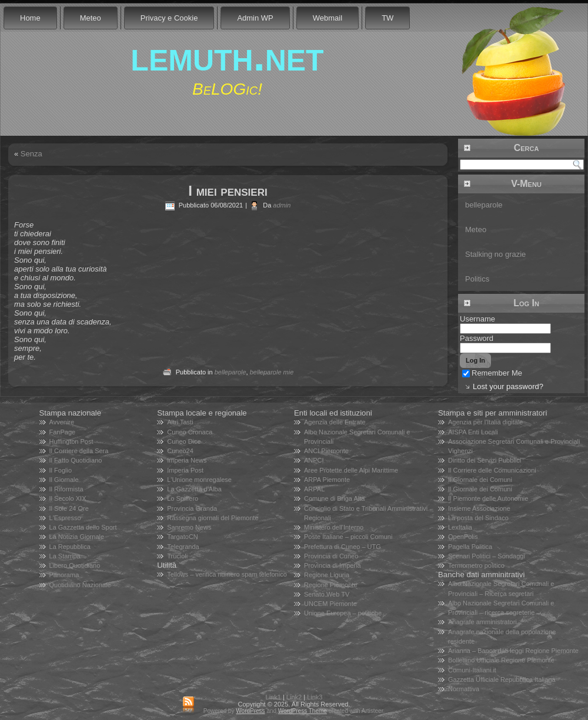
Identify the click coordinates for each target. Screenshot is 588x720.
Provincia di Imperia (333, 565)
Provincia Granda (192, 508)
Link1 (273, 697)
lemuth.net (227, 56)
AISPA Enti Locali (473, 432)
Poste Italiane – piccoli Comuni (348, 537)
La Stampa (65, 556)
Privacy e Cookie (169, 18)
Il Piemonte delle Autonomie (488, 498)
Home (30, 18)
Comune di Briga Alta (334, 498)
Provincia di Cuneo (331, 556)
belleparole (230, 372)
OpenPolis (463, 537)
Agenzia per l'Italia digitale (485, 422)
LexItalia (460, 527)
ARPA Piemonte (327, 480)
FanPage (63, 432)
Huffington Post (71, 441)
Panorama (64, 575)
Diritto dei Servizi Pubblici (485, 460)
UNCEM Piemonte (330, 604)
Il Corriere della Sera (79, 451)
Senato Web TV (327, 594)
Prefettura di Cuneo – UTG (343, 547)
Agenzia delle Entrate (335, 422)
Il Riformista (66, 489)
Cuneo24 (180, 451)
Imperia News (187, 460)
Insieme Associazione (479, 508)
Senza (31, 154)
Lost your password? (508, 386)
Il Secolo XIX (68, 498)
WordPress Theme (303, 711)
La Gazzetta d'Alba (194, 489)
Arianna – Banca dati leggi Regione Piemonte (513, 651)
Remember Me (492, 373)
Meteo (91, 18)
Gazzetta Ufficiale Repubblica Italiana (502, 679)
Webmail (328, 18)
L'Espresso (65, 518)
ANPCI (314, 460)
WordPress (250, 711)
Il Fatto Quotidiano (76, 460)
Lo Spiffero (183, 498)
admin (282, 205)
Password (477, 338)
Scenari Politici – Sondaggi (487, 556)
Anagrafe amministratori (482, 622)
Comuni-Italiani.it (472, 670)
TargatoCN (183, 537)
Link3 (315, 697)
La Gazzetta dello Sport (83, 527)
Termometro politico (476, 565)
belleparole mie (272, 372)
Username (477, 319)
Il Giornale (64, 480)
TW (387, 18)
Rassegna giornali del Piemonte (213, 518)
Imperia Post (185, 470)
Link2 (294, 697)
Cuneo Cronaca (190, 432)
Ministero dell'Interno (334, 527)
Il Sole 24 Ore (69, 508)
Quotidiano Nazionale (80, 585)
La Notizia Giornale (77, 537)
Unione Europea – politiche (343, 613)
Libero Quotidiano (75, 565)
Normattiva (464, 689)
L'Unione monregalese (199, 480)
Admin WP (255, 18)
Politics (477, 279)
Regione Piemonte (331, 585)
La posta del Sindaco (478, 518)
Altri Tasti (180, 422)
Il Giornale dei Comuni (480, 480)
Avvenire (62, 422)
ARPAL (314, 489)
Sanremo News (189, 527)
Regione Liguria (327, 575)
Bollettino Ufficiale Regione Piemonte (501, 660)
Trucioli (177, 556)
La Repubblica (70, 547)
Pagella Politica (470, 547)
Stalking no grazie (495, 254)
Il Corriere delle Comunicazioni (492, 470)
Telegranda (183, 547)
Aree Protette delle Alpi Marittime (351, 470)
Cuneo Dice (184, 441)
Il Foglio (61, 470)
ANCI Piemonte (326, 451)
